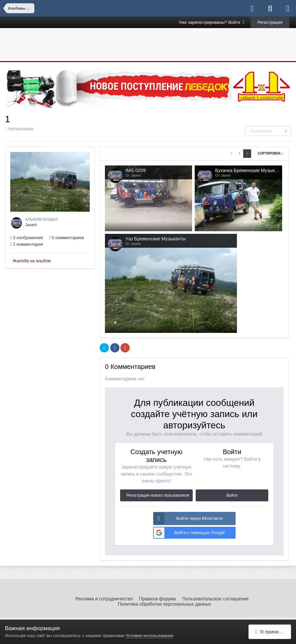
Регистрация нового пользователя (158, 495)
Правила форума (157, 599)
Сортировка (270, 153)
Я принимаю (272, 632)
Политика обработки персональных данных (164, 604)
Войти (232, 495)
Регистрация (270, 22)
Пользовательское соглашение (215, 599)
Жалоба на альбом (32, 261)
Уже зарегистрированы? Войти (212, 22)
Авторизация (20, 129)
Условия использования (149, 636)
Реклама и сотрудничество (104, 599)
